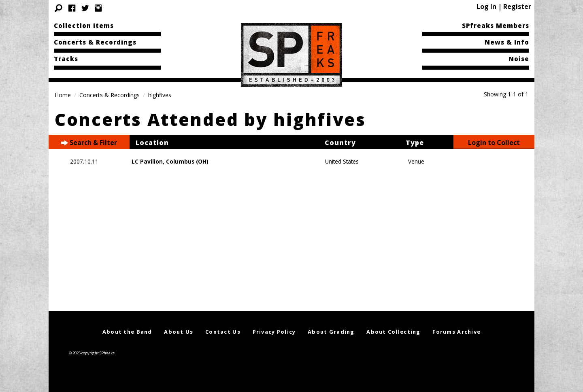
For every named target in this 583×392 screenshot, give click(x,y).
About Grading (331, 332)
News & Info (507, 42)
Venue (416, 161)
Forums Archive (456, 332)
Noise (519, 59)
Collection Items (84, 26)
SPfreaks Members (496, 26)
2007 (77, 161)
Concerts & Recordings (95, 42)
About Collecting (393, 332)
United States (342, 161)
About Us (179, 332)
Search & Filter (89, 143)
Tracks (66, 59)
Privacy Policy (274, 332)
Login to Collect (494, 143)
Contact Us (223, 332)
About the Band (127, 332)
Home (63, 95)
